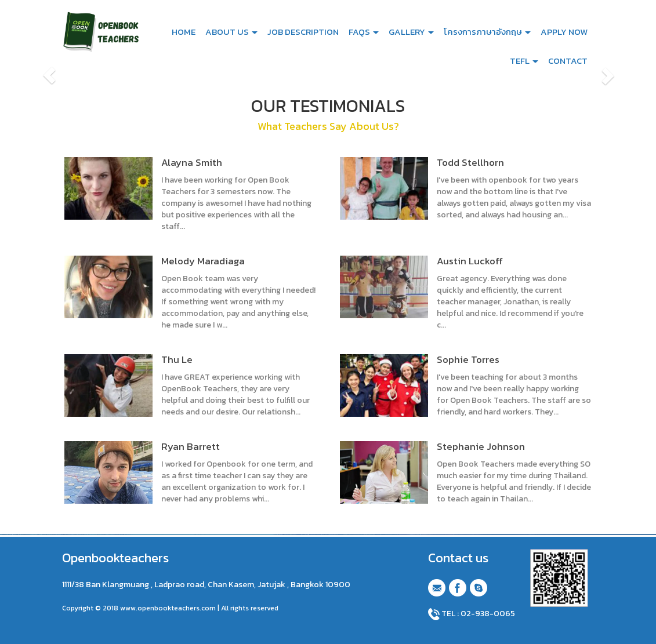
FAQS (364, 32)
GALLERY (411, 32)
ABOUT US (231, 32)
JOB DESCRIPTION (303, 32)
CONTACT (568, 61)
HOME (184, 32)
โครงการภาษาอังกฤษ (487, 32)
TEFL (524, 61)
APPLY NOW (564, 32)
